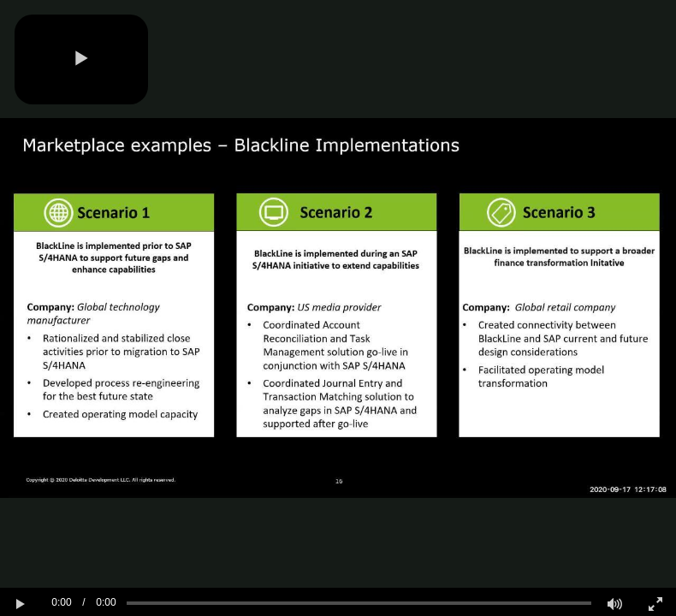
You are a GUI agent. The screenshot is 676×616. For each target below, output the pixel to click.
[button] (81, 59)
